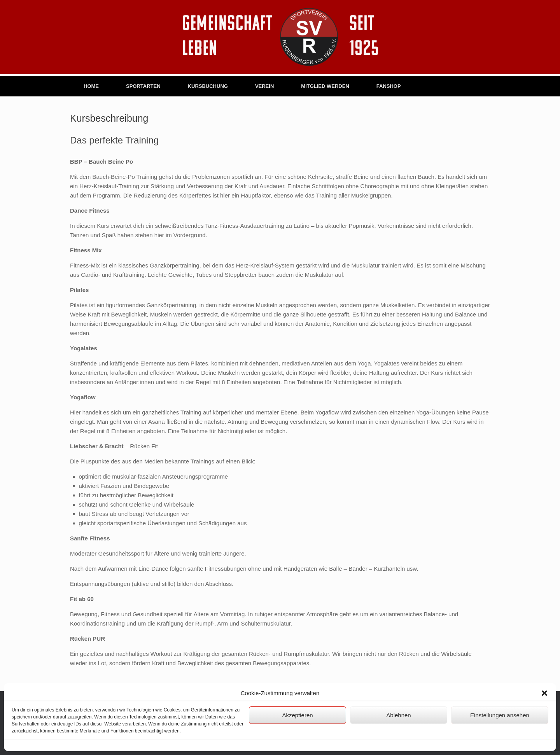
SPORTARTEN (143, 86)
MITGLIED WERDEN (325, 86)
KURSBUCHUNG (208, 86)
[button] (544, 693)
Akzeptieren (297, 715)
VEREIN (264, 86)
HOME (91, 86)
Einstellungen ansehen (500, 715)
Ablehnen (398, 715)
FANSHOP (389, 86)
